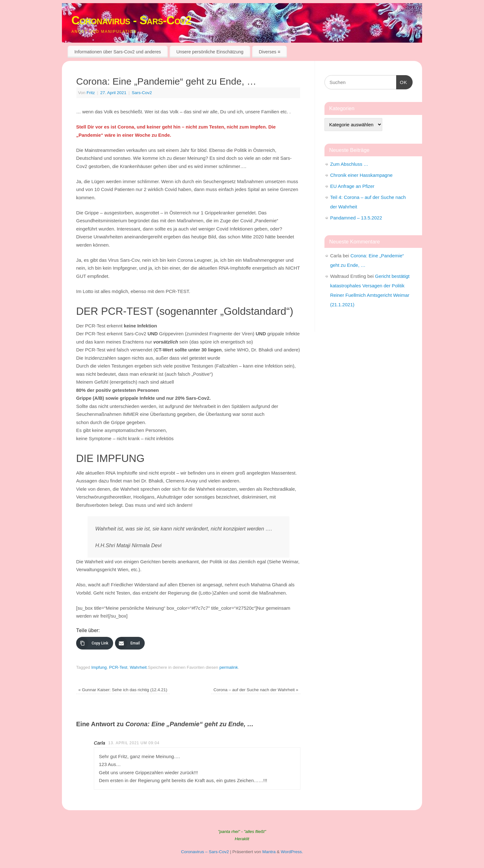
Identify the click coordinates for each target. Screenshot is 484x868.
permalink (229, 667)
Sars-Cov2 (142, 93)
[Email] (130, 643)
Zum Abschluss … (349, 164)
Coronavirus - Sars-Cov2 (131, 20)
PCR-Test (118, 667)
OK (402, 81)
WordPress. (292, 852)
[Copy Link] (95, 643)
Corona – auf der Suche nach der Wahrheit (256, 690)
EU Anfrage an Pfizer (352, 186)
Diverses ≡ (269, 52)
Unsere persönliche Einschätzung (210, 52)
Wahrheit (138, 667)
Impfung (99, 667)
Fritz (91, 93)
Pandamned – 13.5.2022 (356, 218)
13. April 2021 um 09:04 (134, 743)
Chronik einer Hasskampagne (361, 175)
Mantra (269, 852)
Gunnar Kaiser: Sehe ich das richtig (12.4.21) (123, 690)
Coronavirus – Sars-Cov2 (205, 852)
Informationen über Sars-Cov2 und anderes (118, 52)
